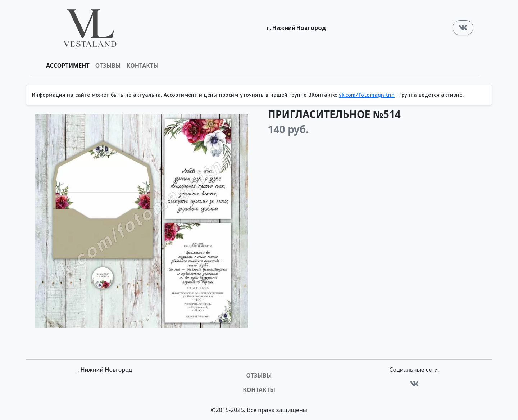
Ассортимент (68, 66)
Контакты (143, 66)
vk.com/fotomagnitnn (367, 95)
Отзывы (108, 66)
